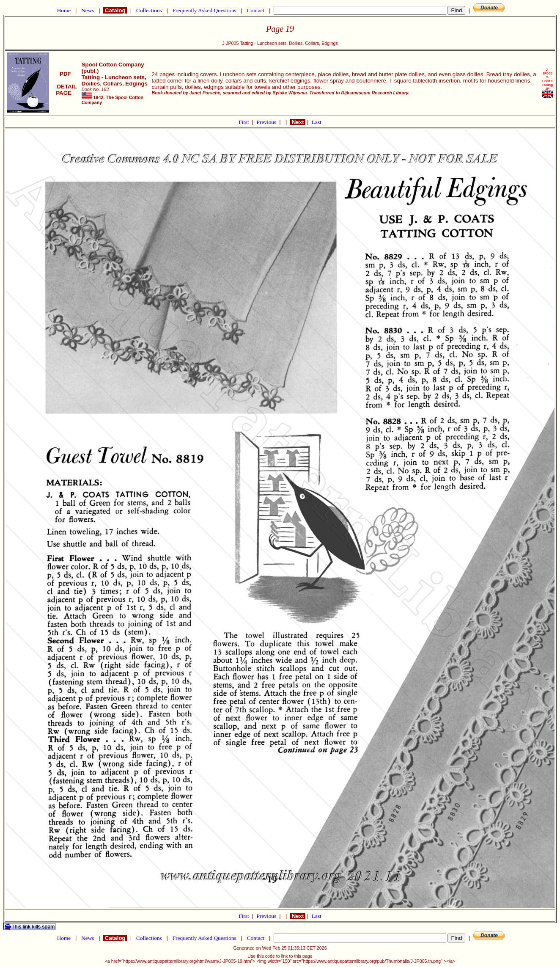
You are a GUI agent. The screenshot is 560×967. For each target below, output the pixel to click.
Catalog (115, 10)
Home (64, 10)
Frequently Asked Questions (204, 10)
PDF (65, 74)
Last (317, 122)
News (88, 10)
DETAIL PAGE (65, 90)
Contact (255, 10)
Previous (267, 122)
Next (298, 122)
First (244, 122)
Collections (149, 10)
